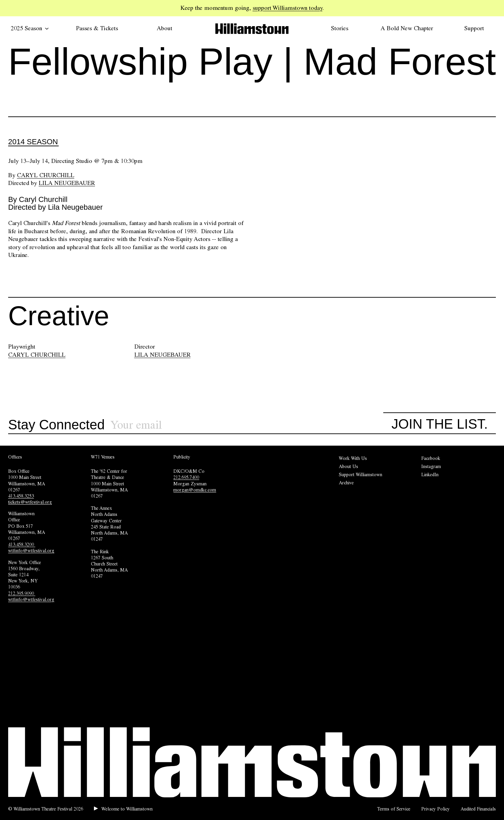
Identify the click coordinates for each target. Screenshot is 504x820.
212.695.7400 (186, 477)
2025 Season (30, 28)
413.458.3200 (22, 544)
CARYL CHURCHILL (37, 355)
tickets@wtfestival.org (30, 502)
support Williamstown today (288, 8)
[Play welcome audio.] (123, 809)
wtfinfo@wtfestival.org (31, 551)
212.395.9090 (22, 593)
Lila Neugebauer (67, 183)
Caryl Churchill (46, 175)
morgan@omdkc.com (195, 490)
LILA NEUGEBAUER (162, 355)
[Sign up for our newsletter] (247, 425)
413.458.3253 (21, 496)
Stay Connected (56, 425)
